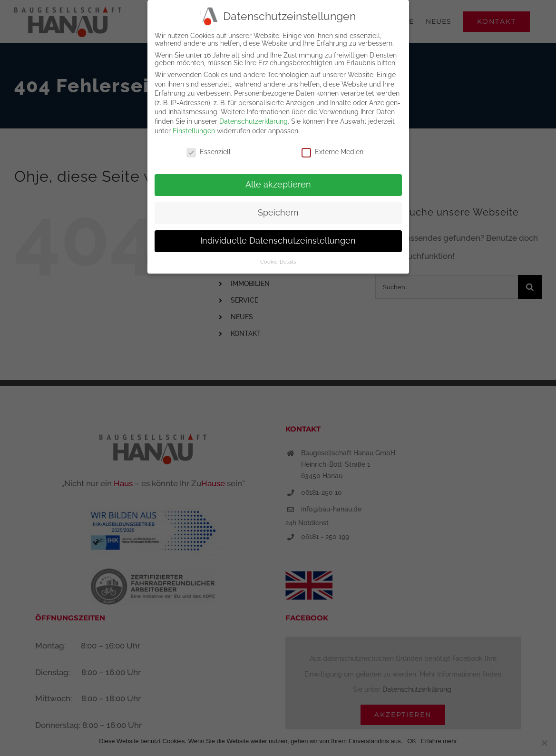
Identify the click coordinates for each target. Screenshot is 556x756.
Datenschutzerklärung (254, 121)
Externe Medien (332, 152)
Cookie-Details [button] (278, 262)
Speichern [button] (278, 213)
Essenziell (209, 152)
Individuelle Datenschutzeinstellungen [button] (278, 241)
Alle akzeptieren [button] (278, 185)
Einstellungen (194, 131)
